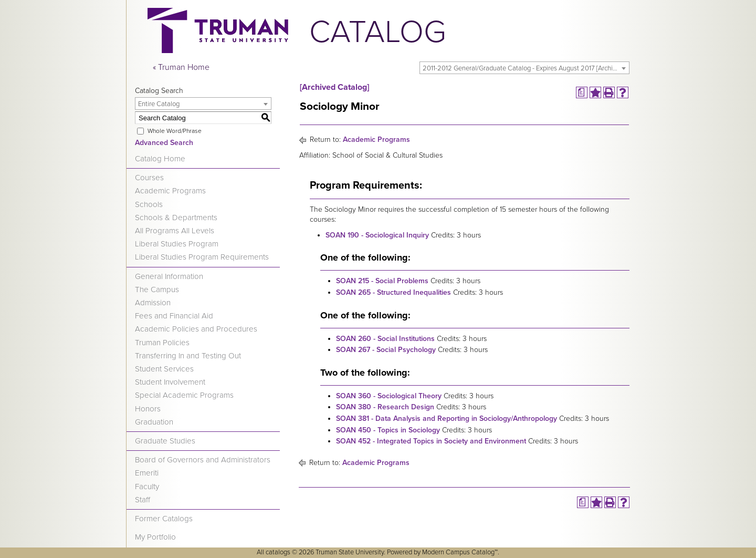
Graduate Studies (165, 441)
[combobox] (524, 68)
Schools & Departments (176, 218)
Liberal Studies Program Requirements (202, 257)
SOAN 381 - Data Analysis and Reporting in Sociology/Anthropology (447, 419)
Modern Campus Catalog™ (460, 552)
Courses (149, 178)
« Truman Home (181, 67)
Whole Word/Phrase (175, 131)
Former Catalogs (164, 519)
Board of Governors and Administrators (203, 460)
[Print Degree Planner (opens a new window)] (582, 92)
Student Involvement (170, 382)
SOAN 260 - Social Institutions (385, 339)
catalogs (278, 552)
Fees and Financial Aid (174, 316)
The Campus (157, 290)
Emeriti (147, 473)
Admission (153, 303)
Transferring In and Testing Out (188, 356)
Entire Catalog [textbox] (159, 104)
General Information (169, 276)
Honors (148, 409)
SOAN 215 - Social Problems (382, 281)
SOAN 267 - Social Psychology (386, 350)
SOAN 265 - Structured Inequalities (393, 292)
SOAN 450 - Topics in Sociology (388, 430)
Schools (149, 204)
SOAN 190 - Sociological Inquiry (377, 235)
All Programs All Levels (175, 231)
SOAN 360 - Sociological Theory (389, 396)
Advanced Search (164, 143)
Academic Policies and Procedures (196, 329)
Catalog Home (160, 159)
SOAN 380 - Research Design (385, 407)
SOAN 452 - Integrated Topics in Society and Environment (431, 441)
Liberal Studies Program (177, 244)
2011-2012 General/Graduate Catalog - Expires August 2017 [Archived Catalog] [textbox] (526, 68)
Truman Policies (162, 343)
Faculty (147, 487)
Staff (143, 500)
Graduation (154, 422)
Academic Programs (170, 191)
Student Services (164, 369)
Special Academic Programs (184, 395)
